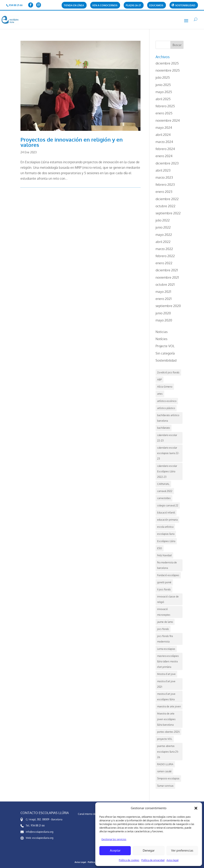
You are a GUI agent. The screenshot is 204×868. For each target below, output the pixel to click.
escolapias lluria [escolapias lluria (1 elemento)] (166, 534)
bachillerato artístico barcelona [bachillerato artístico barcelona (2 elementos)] (168, 418)
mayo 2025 (164, 92)
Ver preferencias (182, 850)
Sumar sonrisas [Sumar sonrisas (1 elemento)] (165, 786)
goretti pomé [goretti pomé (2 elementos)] (164, 582)
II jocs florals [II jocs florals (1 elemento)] (164, 589)
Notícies (161, 339)
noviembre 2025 (168, 70)
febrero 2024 (165, 149)
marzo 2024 (164, 142)
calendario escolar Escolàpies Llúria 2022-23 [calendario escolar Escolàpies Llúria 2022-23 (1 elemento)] (167, 471)
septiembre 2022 (168, 213)
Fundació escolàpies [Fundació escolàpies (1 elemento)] (168, 575)
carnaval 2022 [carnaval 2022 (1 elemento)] (165, 491)
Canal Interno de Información (94, 814)
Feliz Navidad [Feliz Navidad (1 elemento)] (164, 555)
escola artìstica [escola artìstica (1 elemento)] (165, 527)
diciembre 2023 (167, 163)
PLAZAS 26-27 (133, 6)
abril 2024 (163, 135)
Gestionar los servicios (114, 839)
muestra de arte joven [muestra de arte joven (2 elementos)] (169, 706)
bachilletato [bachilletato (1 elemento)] (164, 428)
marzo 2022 (164, 249)
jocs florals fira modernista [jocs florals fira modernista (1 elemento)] (165, 639)
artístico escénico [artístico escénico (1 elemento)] (167, 401)
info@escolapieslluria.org (40, 832)
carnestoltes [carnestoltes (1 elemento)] (164, 498)
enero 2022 (164, 263)
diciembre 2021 (167, 270)
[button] (196, 808)
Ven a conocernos (105, 6)
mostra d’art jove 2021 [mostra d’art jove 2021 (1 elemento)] (166, 684)
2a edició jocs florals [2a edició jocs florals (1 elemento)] (168, 372)
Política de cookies (129, 860)
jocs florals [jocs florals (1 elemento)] (163, 629)
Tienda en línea (74, 6)
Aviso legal (172, 860)
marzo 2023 (164, 177)
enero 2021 (164, 299)
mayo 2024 (164, 128)
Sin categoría (165, 353)
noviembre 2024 (168, 120)
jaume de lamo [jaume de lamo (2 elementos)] (165, 622)
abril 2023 (163, 170)
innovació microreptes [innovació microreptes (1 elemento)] (164, 612)
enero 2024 (164, 156)
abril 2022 (163, 242)
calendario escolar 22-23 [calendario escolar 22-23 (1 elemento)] (167, 438)
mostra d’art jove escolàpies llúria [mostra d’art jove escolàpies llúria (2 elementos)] (166, 697)
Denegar (149, 850)
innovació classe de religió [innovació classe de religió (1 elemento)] (168, 599)
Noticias (162, 332)
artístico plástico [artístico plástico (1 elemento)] (166, 408)
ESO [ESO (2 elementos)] (160, 548)
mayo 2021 (163, 292)
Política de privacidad (153, 860)
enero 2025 (164, 113)
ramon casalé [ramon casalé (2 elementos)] (164, 771)
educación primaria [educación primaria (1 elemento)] (167, 520)
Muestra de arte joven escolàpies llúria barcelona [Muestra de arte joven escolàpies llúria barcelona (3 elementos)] (166, 719)
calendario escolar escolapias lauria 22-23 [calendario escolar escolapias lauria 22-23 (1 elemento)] (168, 453)
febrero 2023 (165, 185)
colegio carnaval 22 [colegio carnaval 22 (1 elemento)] (168, 505)
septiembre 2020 (168, 306)
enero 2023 (164, 192)
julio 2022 (163, 220)
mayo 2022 (164, 235)
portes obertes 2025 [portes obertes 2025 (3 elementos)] (168, 732)
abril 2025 (163, 99)
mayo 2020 (164, 320)
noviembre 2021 (167, 277)
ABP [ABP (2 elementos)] (159, 380)
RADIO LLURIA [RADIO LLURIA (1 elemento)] (165, 764)
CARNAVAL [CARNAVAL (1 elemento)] (163, 484)
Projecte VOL (165, 346)
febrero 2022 (165, 256)
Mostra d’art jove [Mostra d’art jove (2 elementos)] (166, 674)
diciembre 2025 (167, 63)
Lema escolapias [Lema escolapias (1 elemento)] (166, 649)
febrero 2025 (165, 106)
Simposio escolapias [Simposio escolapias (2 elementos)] (168, 778)
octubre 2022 (165, 206)
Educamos (156, 6)
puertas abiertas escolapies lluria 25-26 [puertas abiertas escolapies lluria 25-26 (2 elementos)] (168, 751)
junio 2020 (163, 313)
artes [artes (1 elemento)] (160, 394)
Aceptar (115, 850)
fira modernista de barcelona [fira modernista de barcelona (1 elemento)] (167, 565)
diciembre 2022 (167, 199)
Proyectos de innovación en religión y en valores (72, 142)
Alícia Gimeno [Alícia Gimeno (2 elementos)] (165, 387)
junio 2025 (163, 85)
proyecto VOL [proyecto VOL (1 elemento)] (165, 739)
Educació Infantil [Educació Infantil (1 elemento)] (166, 513)
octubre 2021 (165, 285)
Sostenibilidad (166, 360)
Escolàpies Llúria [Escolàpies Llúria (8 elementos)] (166, 541)
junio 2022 (163, 227)
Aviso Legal (80, 862)
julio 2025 (163, 77)
